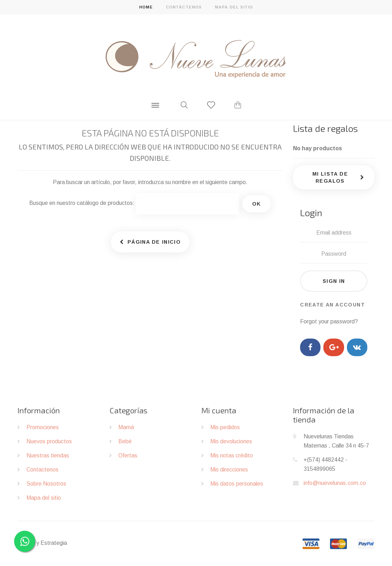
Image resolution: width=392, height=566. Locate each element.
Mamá (126, 427)
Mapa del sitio (44, 498)
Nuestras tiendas (48, 455)
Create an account (332, 305)
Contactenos (42, 470)
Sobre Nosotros (46, 484)
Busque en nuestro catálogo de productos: (82, 203)
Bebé (125, 441)
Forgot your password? (329, 321)
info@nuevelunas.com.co (335, 483)
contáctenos (184, 7)
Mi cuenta (219, 410)
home (146, 7)
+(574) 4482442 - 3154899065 (325, 464)
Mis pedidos (225, 427)
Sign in (334, 281)
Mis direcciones (229, 470)
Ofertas (128, 455)
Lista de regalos (325, 128)
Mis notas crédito (232, 455)
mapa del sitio (234, 7)
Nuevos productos (49, 441)
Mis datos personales (237, 484)
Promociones (43, 427)
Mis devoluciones (231, 441)
